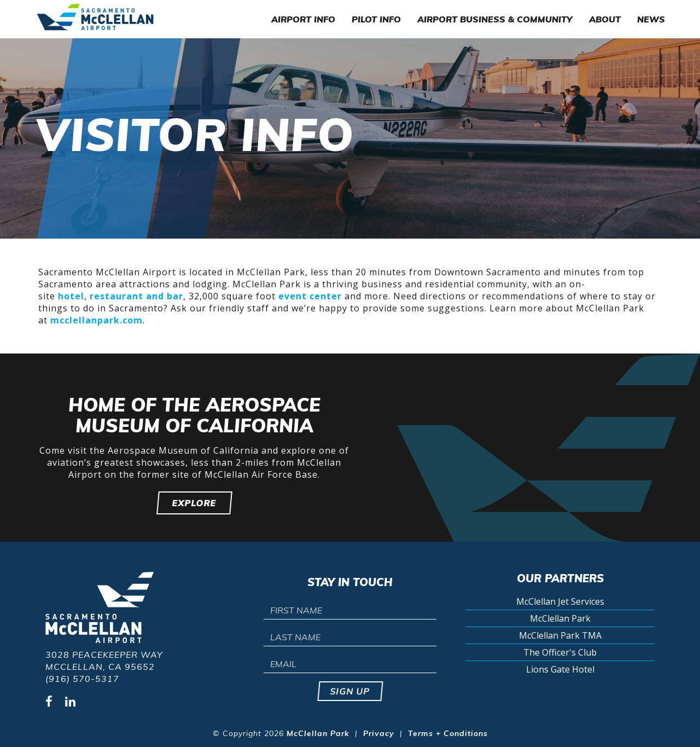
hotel (71, 296)
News (651, 19)
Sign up (350, 691)
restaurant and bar (136, 296)
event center (310, 296)
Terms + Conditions (448, 733)
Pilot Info (376, 19)
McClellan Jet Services (560, 601)
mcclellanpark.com (97, 320)
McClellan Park (560, 618)
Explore (194, 503)
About (605, 19)
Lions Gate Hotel (560, 669)
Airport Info (303, 19)
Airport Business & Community (495, 19)
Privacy (379, 733)
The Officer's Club (560, 652)
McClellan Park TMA (560, 635)
